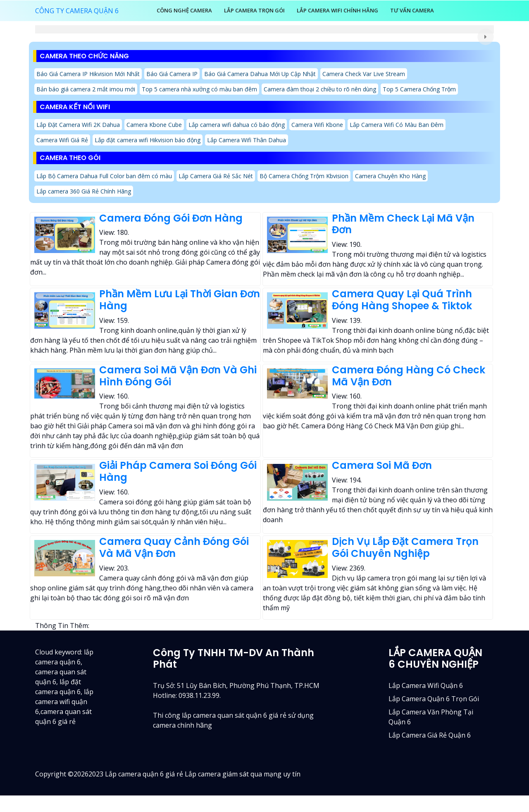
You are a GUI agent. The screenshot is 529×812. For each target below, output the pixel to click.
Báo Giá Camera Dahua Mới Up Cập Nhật (260, 74)
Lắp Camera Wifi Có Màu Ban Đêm (397, 125)
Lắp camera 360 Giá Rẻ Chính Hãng (84, 191)
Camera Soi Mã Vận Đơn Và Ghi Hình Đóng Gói (178, 376)
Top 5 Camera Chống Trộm (419, 89)
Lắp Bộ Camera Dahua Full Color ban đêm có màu (104, 176)
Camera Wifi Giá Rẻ (62, 140)
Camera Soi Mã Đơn (382, 465)
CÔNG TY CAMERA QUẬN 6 (77, 11)
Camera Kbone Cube (154, 125)
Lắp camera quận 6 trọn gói (434, 699)
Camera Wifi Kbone (317, 125)
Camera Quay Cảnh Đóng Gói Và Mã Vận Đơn (174, 547)
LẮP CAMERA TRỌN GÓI (254, 10)
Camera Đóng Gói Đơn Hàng (171, 218)
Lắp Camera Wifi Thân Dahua (247, 140)
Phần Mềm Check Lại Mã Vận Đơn (403, 224)
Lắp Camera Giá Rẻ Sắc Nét (216, 176)
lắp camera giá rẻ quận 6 (430, 735)
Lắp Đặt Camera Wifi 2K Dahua (78, 125)
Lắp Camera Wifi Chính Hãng (337, 10)
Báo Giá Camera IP (172, 74)
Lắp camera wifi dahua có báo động (237, 125)
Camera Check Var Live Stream (364, 74)
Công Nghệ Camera (184, 10)
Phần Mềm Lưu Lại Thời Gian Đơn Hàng (180, 300)
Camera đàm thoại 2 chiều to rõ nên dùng (320, 89)
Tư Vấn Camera (412, 10)
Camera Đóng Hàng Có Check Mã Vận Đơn (409, 376)
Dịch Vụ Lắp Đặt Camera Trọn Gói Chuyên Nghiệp (405, 547)
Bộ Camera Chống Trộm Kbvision (304, 176)
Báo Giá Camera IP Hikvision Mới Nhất (88, 74)
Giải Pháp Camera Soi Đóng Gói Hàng (178, 471)
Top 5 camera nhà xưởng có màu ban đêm (199, 89)
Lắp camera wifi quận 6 (426, 685)
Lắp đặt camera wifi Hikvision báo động (148, 140)
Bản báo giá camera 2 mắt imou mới (86, 89)
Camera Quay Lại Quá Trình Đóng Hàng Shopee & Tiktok (402, 300)
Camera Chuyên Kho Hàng (390, 176)
